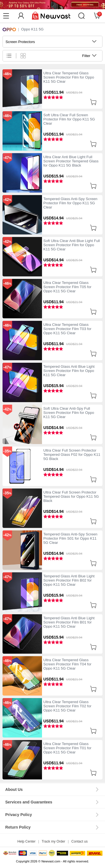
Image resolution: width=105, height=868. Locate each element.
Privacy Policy (19, 815)
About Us (14, 789)
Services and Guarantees (29, 802)
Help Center (26, 841)
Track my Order (53, 841)
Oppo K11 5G (32, 29)
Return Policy (18, 827)
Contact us (80, 841)
